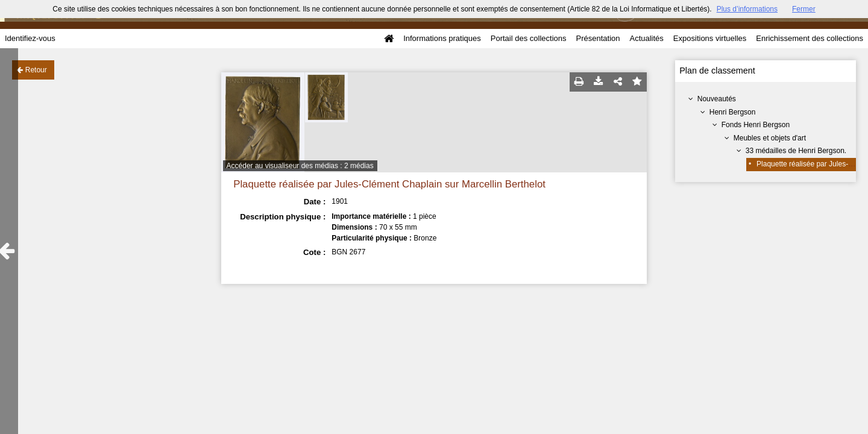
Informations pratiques (442, 38)
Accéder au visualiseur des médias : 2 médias (300, 166)
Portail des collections (529, 38)
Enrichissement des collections (810, 38)
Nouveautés (717, 99)
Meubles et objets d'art (770, 138)
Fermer (804, 9)
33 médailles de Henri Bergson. (796, 151)
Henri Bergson (733, 112)
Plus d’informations (747, 9)
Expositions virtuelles (710, 38)
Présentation (598, 38)
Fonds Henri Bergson (756, 125)
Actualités (646, 38)
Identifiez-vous (30, 38)
